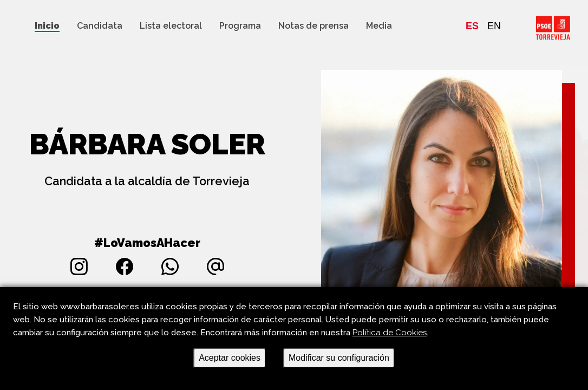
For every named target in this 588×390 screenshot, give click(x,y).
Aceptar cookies (230, 358)
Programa (240, 26)
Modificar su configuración (339, 358)
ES (472, 26)
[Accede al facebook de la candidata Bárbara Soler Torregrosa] (125, 266)
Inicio (47, 26)
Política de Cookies (390, 333)
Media (379, 26)
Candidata (100, 26)
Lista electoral (171, 26)
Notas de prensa (313, 26)
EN (494, 26)
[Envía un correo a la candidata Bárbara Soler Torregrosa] (215, 266)
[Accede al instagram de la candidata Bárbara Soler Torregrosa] (79, 266)
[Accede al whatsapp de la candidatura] (170, 266)
